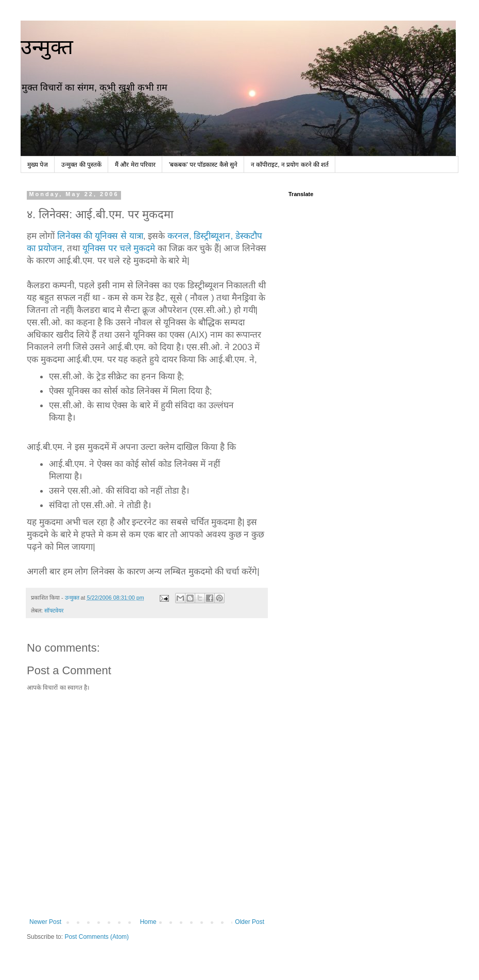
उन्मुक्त (47, 47)
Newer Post (45, 922)
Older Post (250, 922)
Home (148, 922)
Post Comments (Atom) (97, 937)
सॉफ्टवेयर (54, 610)
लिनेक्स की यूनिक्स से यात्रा (100, 236)
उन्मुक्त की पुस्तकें (81, 165)
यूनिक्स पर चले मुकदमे (119, 248)
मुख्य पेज (38, 165)
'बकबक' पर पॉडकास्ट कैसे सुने (203, 165)
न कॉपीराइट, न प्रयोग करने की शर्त (290, 165)
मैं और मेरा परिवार (135, 165)
